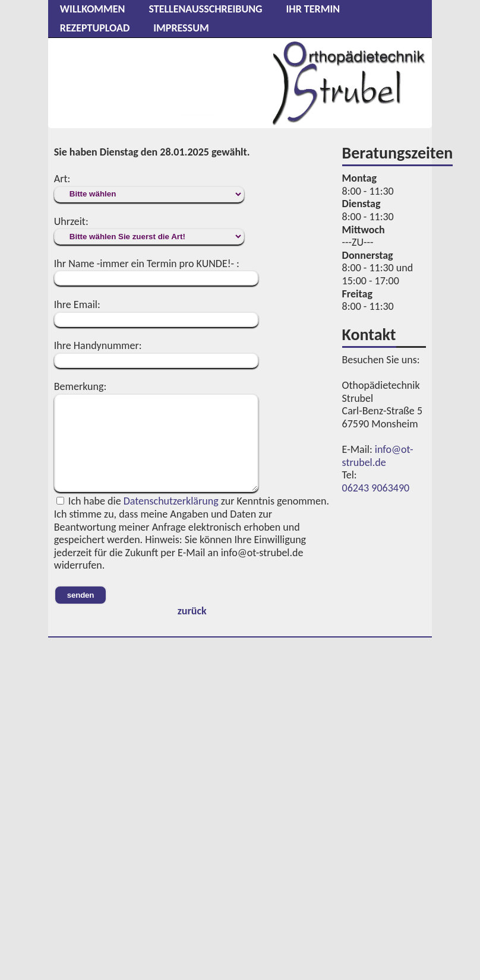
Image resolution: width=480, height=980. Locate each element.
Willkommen (93, 9)
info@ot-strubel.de (378, 456)
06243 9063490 (376, 488)
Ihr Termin (313, 9)
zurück (192, 611)
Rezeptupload (95, 28)
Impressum (181, 28)
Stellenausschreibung (205, 9)
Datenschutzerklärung (171, 501)
